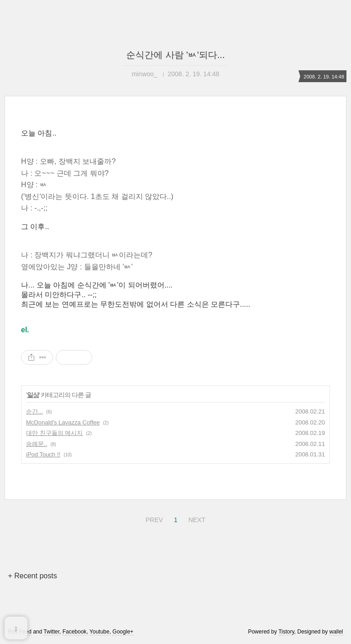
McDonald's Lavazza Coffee (63, 422)
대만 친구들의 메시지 (54, 433)
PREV (153, 518)
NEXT (196, 518)
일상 (33, 395)
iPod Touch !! (43, 454)
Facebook (75, 632)
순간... (35, 411)
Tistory (286, 632)
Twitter (51, 632)
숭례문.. (37, 444)
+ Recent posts (32, 576)
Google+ (123, 632)
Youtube (100, 632)
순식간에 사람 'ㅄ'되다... (175, 55)
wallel (336, 632)
